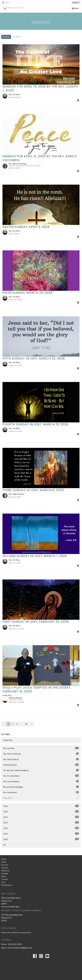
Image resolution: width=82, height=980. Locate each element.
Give (3, 882)
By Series (17, 37)
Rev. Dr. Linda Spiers (41, 776)
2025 (41, 811)
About (4, 862)
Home (4, 859)
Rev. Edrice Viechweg (41, 754)
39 (26, 724)
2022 (41, 828)
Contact (5, 879)
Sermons (5, 868)
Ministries (5, 871)
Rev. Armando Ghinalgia (41, 787)
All (4, 845)
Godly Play (8, 740)
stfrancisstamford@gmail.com (20, 948)
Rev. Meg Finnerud (41, 759)
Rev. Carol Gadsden (41, 781)
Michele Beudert (41, 765)
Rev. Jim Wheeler (41, 792)
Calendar (5, 873)
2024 (41, 817)
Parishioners (7, 885)
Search (76, 3)
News (4, 876)
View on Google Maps (10, 907)
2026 (41, 806)
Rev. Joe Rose (41, 748)
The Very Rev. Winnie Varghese (41, 770)
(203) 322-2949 (15, 944)
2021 (41, 834)
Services (5, 865)
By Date (6, 37)
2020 (41, 839)
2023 (41, 822)
